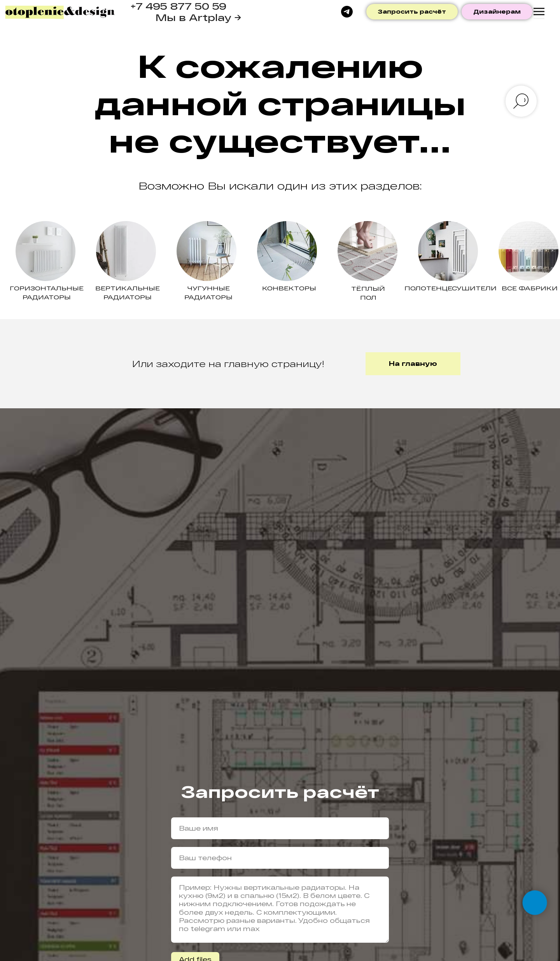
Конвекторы (289, 288)
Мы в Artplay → (199, 17)
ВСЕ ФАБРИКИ (530, 288)
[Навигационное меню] (539, 12)
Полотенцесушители (451, 288)
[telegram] (347, 12)
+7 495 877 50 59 (178, 6)
